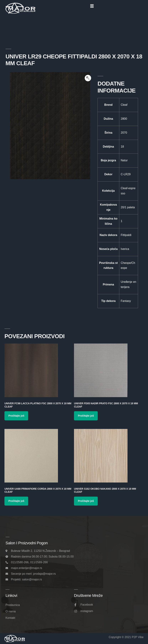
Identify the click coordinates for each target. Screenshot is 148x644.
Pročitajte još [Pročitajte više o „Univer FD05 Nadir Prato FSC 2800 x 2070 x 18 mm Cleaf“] (86, 416)
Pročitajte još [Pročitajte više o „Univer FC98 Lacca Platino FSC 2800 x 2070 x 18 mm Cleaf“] (16, 416)
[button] (92, 6)
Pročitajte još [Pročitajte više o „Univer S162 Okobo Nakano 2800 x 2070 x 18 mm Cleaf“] (86, 501)
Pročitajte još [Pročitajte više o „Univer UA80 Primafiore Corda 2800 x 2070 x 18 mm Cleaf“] (16, 501)
